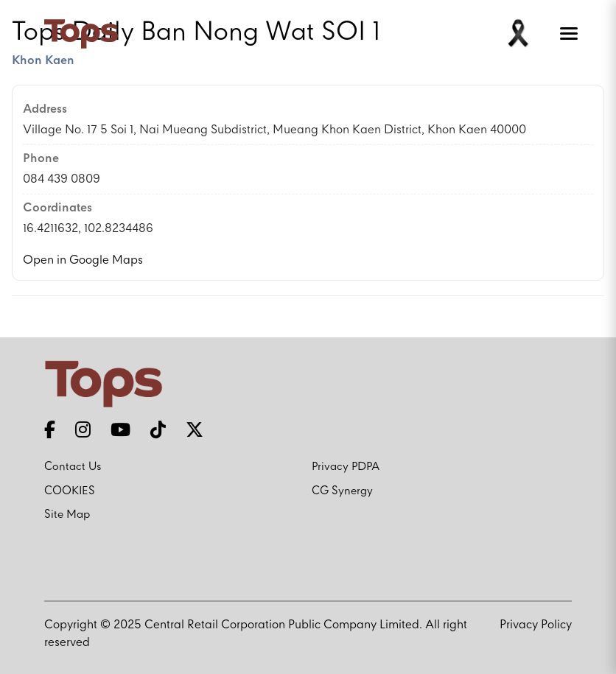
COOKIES (70, 491)
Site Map (67, 515)
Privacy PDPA (346, 467)
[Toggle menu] (566, 34)
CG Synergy (342, 491)
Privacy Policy (536, 625)
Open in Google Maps (83, 260)
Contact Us (73, 467)
